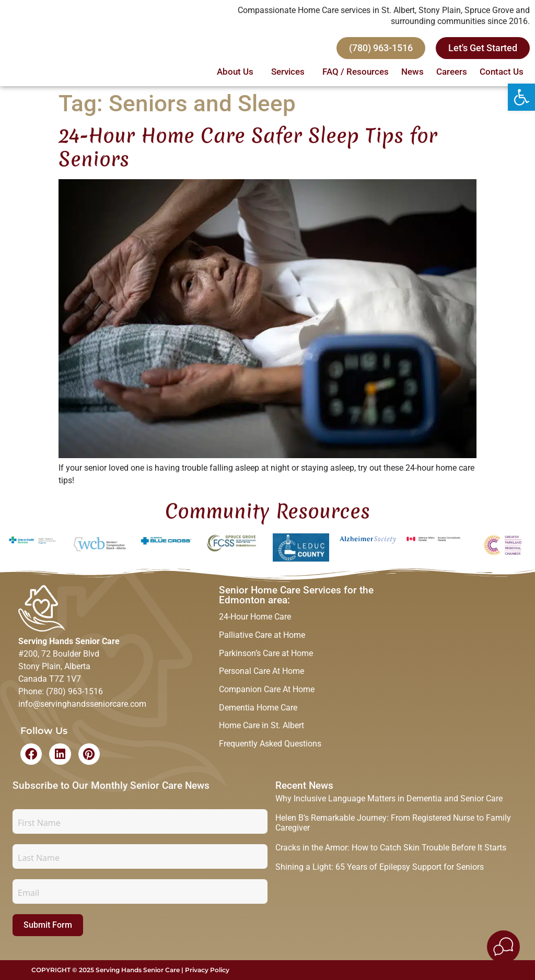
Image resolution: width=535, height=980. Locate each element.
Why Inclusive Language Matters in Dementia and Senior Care (389, 798)
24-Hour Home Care (255, 617)
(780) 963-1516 (74, 691)
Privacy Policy (207, 970)
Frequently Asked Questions (270, 749)
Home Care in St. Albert (261, 730)
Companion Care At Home (267, 692)
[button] (521, 97)
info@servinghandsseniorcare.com (82, 704)
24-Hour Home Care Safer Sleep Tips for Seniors (248, 147)
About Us (238, 73)
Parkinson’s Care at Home (266, 655)
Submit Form (48, 925)
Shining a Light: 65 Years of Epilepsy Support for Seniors (380, 867)
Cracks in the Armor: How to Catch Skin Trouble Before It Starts (391, 848)
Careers (452, 73)
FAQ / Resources (356, 73)
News (412, 73)
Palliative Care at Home (262, 636)
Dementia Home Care (258, 711)
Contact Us (502, 73)
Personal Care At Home (261, 674)
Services (290, 73)
